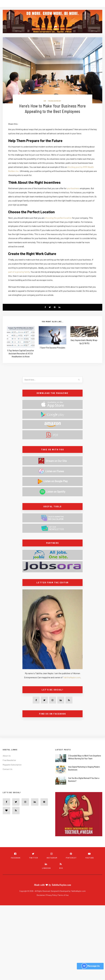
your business (73, 188)
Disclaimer (41, 895)
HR (45, 101)
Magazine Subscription (12, 765)
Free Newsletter (9, 760)
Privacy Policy (52, 895)
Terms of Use (63, 895)
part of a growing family (19, 272)
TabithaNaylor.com (72, 677)
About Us (7, 756)
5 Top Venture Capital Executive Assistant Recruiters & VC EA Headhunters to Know (21, 353)
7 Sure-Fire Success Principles (52, 348)
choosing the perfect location (58, 218)
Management (55, 101)
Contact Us (8, 769)
